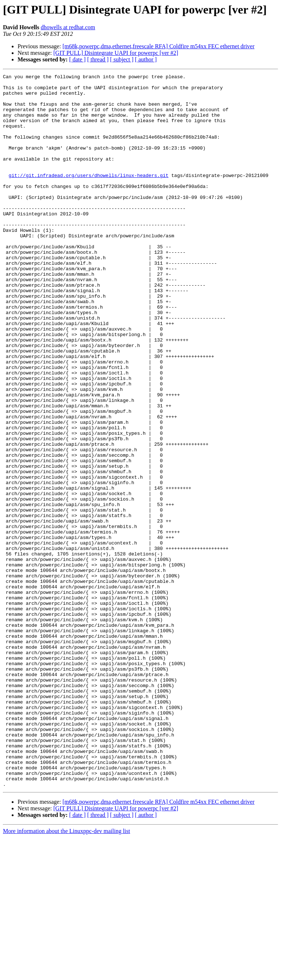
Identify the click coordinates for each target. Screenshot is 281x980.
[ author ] (146, 59)
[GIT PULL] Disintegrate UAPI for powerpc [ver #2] (116, 53)
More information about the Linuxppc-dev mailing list (66, 974)
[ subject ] (122, 59)
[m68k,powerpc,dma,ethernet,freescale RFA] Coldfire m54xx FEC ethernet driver (159, 46)
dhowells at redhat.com (68, 27)
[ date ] (77, 59)
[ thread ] (98, 59)
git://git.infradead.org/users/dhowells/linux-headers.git (89, 196)
